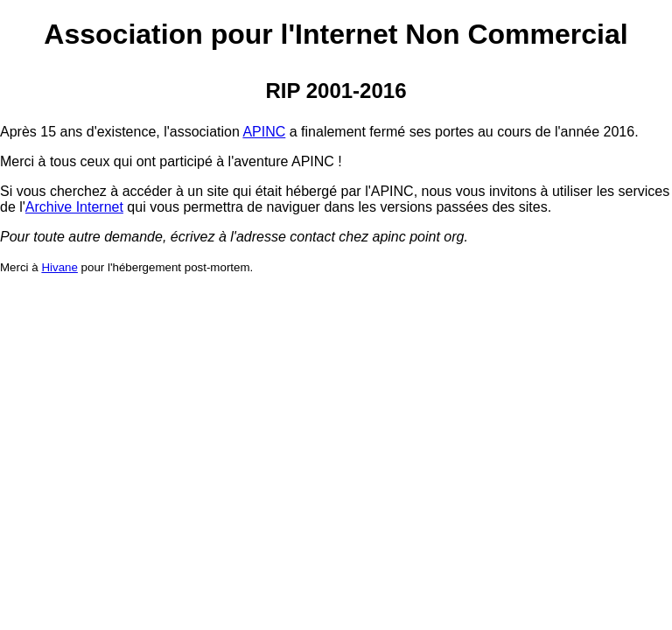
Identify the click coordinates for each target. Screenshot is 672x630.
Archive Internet (74, 207)
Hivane (59, 267)
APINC (264, 132)
